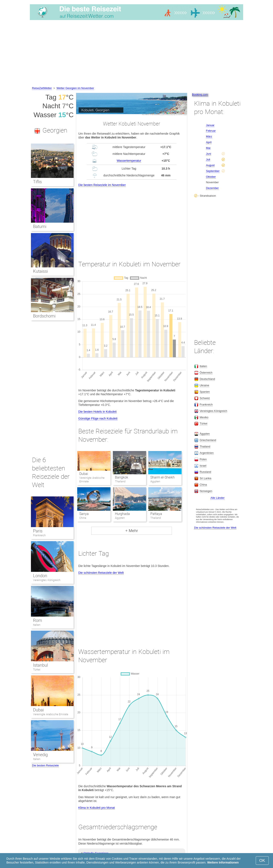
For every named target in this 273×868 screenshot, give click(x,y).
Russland (205, 472)
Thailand (205, 446)
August (210, 165)
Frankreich (39, 535)
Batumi (40, 226)
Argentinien (207, 453)
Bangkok (122, 477)
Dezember (212, 188)
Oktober (211, 177)
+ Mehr (132, 531)
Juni (209, 154)
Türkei (37, 670)
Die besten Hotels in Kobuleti (97, 412)
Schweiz (205, 398)
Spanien (205, 392)
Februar (211, 131)
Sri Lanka (205, 478)
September (213, 171)
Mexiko (204, 417)
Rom (38, 620)
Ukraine (204, 385)
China (203, 485)
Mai (208, 148)
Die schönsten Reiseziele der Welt (101, 573)
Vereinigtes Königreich (47, 580)
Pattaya (156, 514)
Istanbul (40, 665)
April (209, 142)
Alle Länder (218, 498)
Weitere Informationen (223, 862)
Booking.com (200, 94)
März (209, 136)
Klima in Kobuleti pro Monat (97, 808)
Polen (203, 459)
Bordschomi (44, 316)
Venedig (40, 755)
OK (262, 860)
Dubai (84, 474)
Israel (203, 466)
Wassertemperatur (129, 161)
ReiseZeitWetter (42, 88)
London (40, 576)
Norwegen (206, 491)
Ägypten (205, 434)
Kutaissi (40, 271)
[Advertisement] (136, 54)
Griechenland (208, 440)
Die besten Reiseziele (45, 765)
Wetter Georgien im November (75, 88)
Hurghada (122, 514)
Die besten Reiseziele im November (102, 185)
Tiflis (37, 182)
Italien (37, 625)
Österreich (206, 373)
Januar (210, 125)
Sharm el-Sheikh (163, 477)
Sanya (84, 514)
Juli (208, 159)
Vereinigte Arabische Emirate (51, 714)
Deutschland (207, 379)
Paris (38, 531)
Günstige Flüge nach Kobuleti (98, 418)
